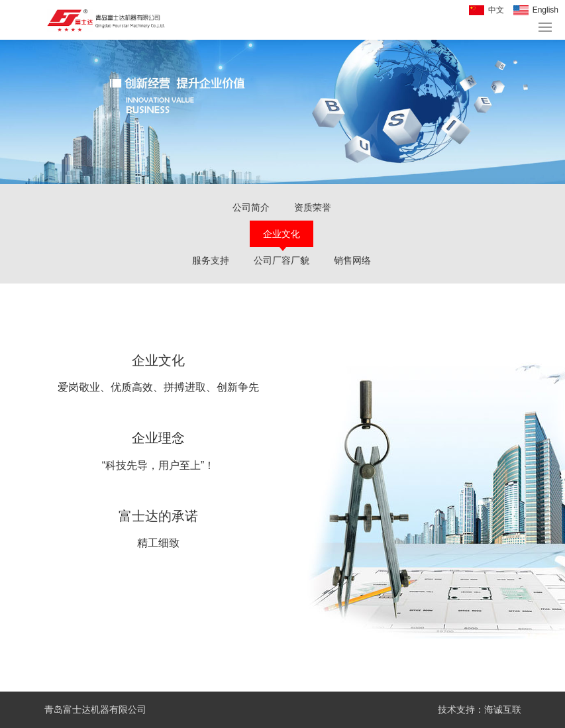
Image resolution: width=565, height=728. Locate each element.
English (545, 10)
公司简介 (251, 207)
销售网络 (352, 260)
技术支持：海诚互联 (480, 709)
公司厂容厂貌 (282, 260)
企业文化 (282, 234)
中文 (496, 10)
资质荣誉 (313, 207)
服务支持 (211, 260)
